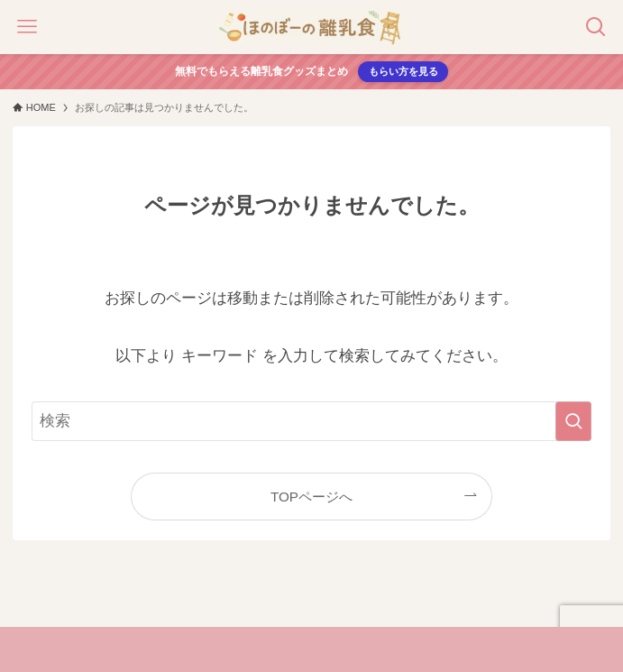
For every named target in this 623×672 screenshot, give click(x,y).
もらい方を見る (403, 71)
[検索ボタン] (596, 27)
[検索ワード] (312, 421)
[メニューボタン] (27, 27)
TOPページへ (311, 497)
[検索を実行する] (573, 421)
